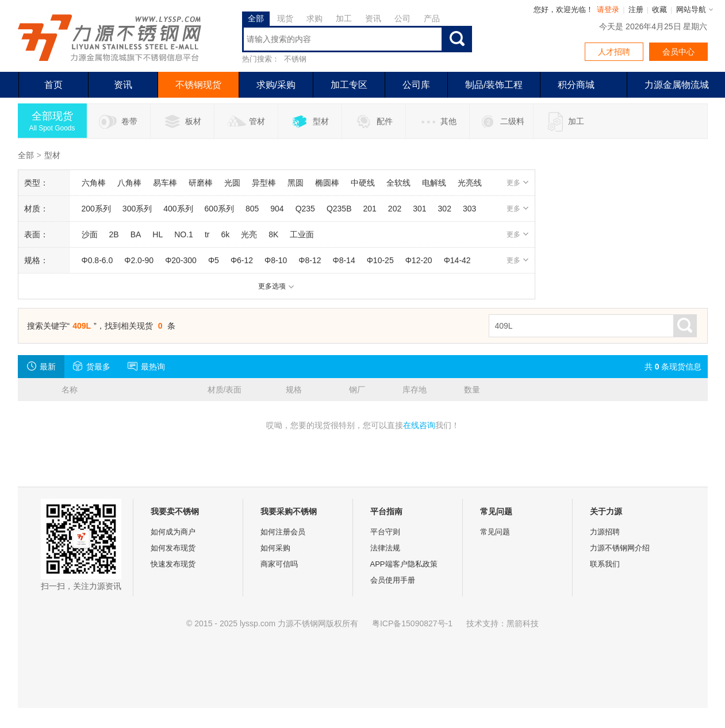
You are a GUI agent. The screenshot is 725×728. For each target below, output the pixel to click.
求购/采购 (276, 85)
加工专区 (349, 85)
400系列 (178, 209)
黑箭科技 (523, 623)
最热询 (146, 366)
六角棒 (94, 183)
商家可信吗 (279, 564)
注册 (636, 9)
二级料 (501, 122)
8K (273, 234)
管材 (246, 122)
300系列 (137, 209)
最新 (41, 366)
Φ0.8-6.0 (97, 260)
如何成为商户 (173, 532)
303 (469, 209)
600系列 (219, 209)
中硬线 (363, 183)
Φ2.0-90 (139, 260)
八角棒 (129, 183)
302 (445, 209)
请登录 (608, 9)
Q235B (339, 209)
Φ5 (214, 260)
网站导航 (691, 9)
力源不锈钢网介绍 (620, 548)
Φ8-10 (276, 260)
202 (395, 209)
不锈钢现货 (198, 85)
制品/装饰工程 (494, 85)
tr (207, 234)
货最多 (92, 366)
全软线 (398, 183)
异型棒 (264, 183)
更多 (518, 183)
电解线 (434, 183)
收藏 (659, 9)
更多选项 (276, 286)
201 (370, 209)
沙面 (90, 234)
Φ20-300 (181, 260)
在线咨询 (419, 425)
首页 (53, 85)
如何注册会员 (283, 532)
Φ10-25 (380, 260)
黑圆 (296, 183)
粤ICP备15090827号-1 (412, 623)
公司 (402, 18)
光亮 (249, 234)
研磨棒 (201, 183)
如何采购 (275, 548)
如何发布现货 (173, 548)
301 (419, 209)
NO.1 (184, 234)
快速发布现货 (173, 564)
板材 (182, 122)
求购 (314, 18)
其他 (437, 122)
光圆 (232, 183)
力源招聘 (605, 532)
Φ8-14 (344, 260)
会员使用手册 (393, 580)
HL (158, 234)
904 (277, 209)
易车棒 (165, 183)
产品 (432, 18)
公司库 (416, 85)
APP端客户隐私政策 (404, 564)
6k (225, 234)
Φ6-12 (242, 260)
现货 (285, 18)
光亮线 (470, 183)
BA (136, 234)
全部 (256, 18)
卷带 (118, 122)
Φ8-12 (310, 260)
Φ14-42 (457, 260)
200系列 (96, 209)
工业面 (302, 234)
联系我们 (605, 564)
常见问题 (495, 532)
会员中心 (678, 52)
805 (252, 209)
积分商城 (576, 85)
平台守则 (385, 532)
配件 (373, 122)
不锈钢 (295, 59)
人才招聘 (614, 52)
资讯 (373, 18)
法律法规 (385, 548)
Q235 (305, 209)
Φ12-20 (419, 260)
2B (114, 234)
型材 (310, 122)
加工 (344, 18)
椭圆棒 (327, 183)
